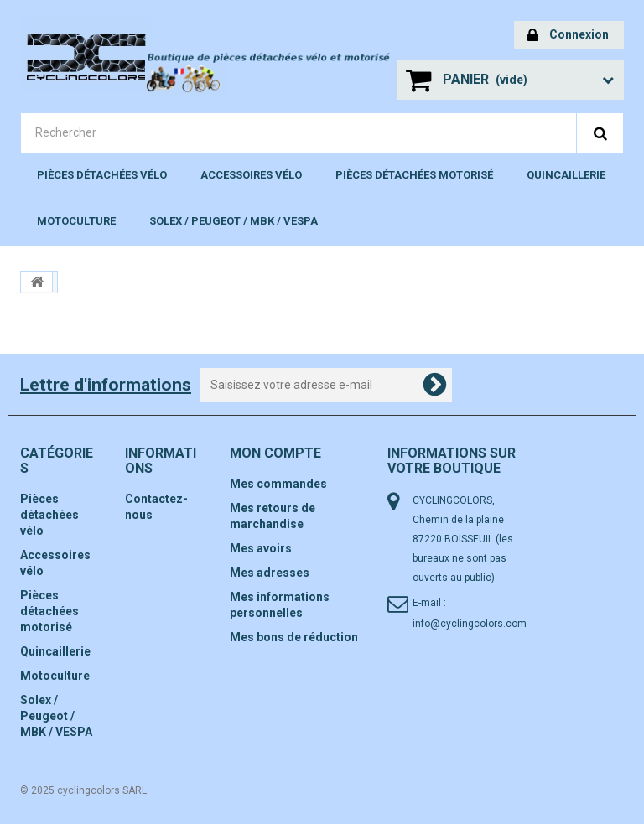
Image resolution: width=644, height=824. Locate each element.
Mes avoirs (261, 548)
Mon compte (275, 453)
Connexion (568, 36)
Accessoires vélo (251, 175)
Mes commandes (278, 484)
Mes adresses (270, 573)
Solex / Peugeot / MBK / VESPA (234, 221)
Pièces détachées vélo (102, 175)
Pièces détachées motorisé (414, 175)
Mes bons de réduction (294, 637)
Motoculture (76, 221)
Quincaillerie (566, 175)
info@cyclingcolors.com (470, 624)
